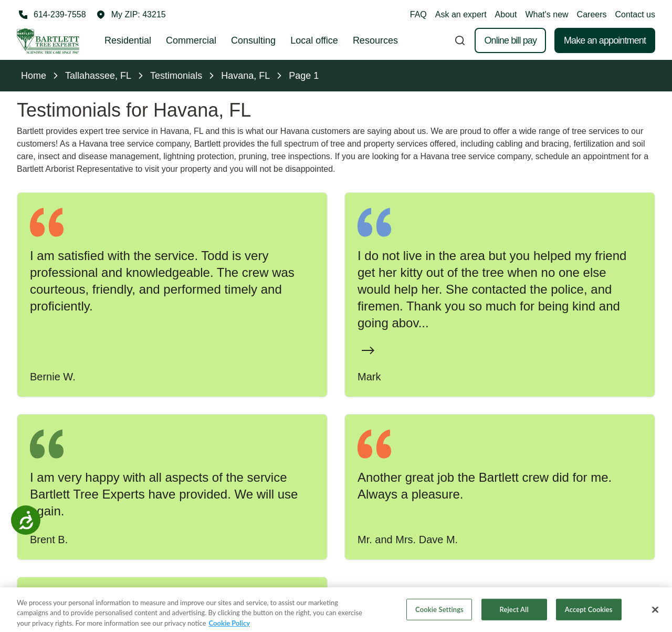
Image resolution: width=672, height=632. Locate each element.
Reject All (514, 615)
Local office (314, 40)
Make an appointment (605, 40)
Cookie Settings (439, 615)
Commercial (191, 40)
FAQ (418, 14)
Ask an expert (461, 14)
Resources (375, 40)
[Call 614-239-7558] (51, 15)
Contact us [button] (635, 14)
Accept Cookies (589, 615)
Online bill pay (510, 40)
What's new (547, 14)
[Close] (655, 615)
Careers (592, 14)
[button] (131, 15)
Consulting (253, 40)
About (506, 14)
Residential (128, 40)
